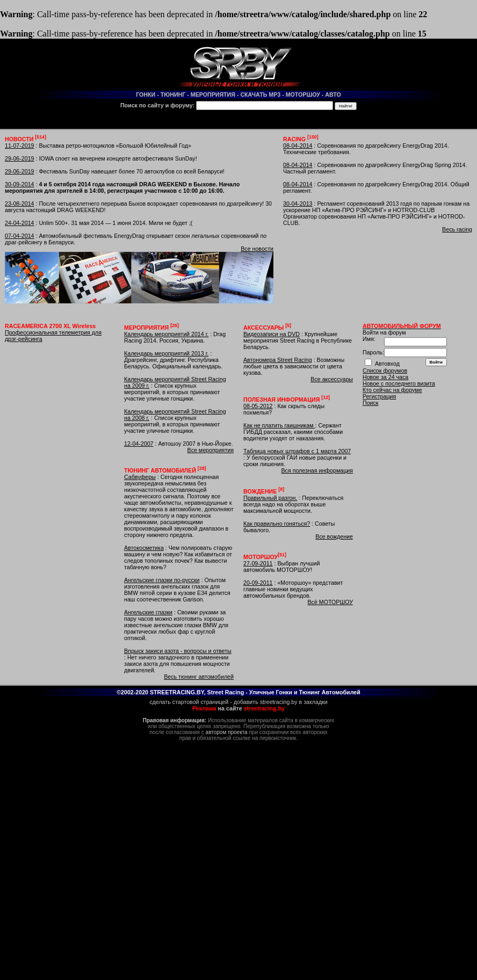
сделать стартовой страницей (189, 702)
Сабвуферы (140, 477)
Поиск (371, 403)
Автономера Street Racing (278, 360)
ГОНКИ (146, 95)
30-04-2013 (298, 204)
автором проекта (227, 732)
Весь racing (457, 229)
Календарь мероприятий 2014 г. (166, 334)
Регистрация (379, 396)
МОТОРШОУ (303, 95)
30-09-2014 (20, 184)
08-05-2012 (258, 406)
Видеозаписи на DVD (272, 334)
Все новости (257, 249)
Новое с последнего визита (399, 383)
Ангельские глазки (148, 612)
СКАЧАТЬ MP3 (260, 95)
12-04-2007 (139, 444)
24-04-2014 (20, 223)
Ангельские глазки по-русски (162, 580)
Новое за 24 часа (385, 377)
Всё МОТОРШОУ (330, 602)
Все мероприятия (211, 450)
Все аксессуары (332, 379)
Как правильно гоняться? (277, 524)
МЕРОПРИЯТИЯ (213, 95)
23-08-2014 (20, 204)
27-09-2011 (258, 563)
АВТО (333, 95)
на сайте (238, 708)
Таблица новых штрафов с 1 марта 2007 (297, 451)
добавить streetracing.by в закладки (281, 702)
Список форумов (385, 371)
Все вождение (334, 536)
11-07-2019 (20, 146)
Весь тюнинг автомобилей (199, 677)
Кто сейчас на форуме (392, 390)
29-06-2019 (20, 158)
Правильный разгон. (270, 498)
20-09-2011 (258, 583)
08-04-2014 (298, 146)
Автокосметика (144, 548)
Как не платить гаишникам (279, 425)
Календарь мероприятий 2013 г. (166, 353)
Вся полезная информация (317, 470)
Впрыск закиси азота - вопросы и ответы (178, 651)
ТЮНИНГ (173, 95)
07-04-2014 (20, 236)
